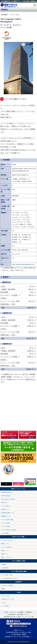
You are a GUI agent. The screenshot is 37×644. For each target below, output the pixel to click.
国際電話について (6, 516)
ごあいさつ (13, 612)
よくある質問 (5, 533)
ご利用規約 (28, 612)
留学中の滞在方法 (6, 496)
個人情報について (23, 614)
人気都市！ (4, 564)
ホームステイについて (7, 540)
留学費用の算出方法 (7, 492)
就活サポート (5, 503)
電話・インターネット (7, 557)
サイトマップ (26, 617)
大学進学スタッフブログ (8, 599)
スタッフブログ (6, 596)
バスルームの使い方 (7, 547)
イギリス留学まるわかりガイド (10, 578)
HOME (6, 612)
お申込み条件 (11, 614)
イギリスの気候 (6, 523)
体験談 (3, 589)
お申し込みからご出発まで (8, 499)
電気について (5, 551)
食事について (5, 544)
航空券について (6, 509)
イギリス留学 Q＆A (7, 575)
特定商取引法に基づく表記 (12, 617)
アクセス (4, 603)
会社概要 (21, 612)
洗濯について (5, 554)
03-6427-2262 (20, 634)
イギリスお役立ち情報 (7, 520)
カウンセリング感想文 (7, 585)
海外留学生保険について (8, 513)
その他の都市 (5, 568)
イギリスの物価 (6, 526)
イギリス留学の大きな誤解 (8, 530)
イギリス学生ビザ (6, 506)
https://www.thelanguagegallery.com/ (23, 264)
